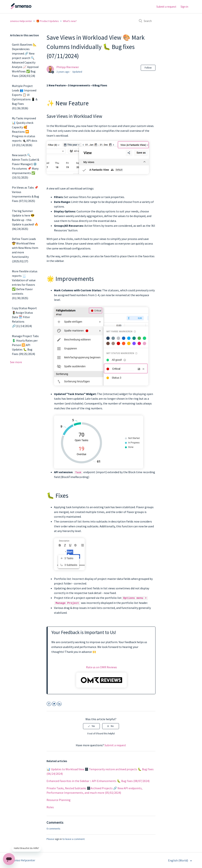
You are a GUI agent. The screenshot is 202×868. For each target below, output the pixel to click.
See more (16, 362)
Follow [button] (148, 68)
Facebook (49, 703)
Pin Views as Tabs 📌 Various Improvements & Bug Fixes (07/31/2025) (26, 194)
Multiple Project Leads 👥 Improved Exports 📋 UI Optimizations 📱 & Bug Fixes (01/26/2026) (25, 97)
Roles (50, 807)
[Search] (164, 21)
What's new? (70, 21)
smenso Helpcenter (21, 21)
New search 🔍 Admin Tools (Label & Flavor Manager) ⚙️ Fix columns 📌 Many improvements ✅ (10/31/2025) (26, 166)
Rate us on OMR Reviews (101, 667)
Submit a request (166, 7)
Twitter (54, 703)
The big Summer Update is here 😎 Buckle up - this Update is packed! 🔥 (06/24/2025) (25, 220)
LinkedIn (59, 703)
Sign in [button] (184, 7)
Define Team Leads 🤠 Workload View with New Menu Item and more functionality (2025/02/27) (25, 250)
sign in (58, 838)
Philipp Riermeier (68, 67)
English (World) (178, 860)
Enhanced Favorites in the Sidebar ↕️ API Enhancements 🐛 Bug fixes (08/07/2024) (98, 780)
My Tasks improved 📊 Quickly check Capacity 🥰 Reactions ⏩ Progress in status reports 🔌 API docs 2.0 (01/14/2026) (25, 132)
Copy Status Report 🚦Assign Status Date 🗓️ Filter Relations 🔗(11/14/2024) (24, 317)
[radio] (91, 726)
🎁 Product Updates (47, 21)
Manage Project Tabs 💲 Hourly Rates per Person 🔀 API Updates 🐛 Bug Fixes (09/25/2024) (25, 345)
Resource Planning (59, 799)
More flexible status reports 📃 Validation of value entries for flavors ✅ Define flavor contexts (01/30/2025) (25, 285)
